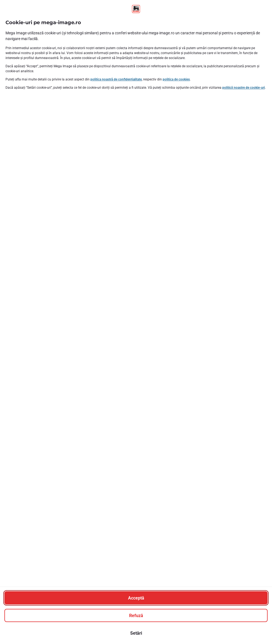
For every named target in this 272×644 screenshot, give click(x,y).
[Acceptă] (136, 598)
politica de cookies (176, 79)
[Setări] (136, 633)
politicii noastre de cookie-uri (244, 88)
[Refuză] (136, 615)
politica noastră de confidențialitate (116, 79)
